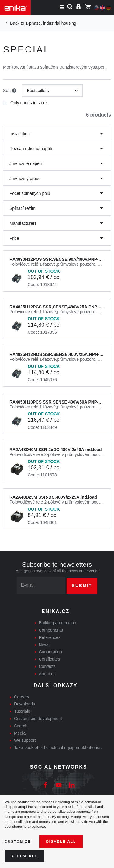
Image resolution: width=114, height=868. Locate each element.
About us (47, 674)
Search (21, 726)
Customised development (38, 719)
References (50, 637)
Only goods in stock (25, 101)
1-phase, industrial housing (51, 23)
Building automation (58, 623)
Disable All (61, 841)
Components (51, 630)
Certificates (50, 659)
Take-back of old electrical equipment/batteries (58, 748)
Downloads (24, 704)
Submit (82, 586)
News (44, 645)
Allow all (24, 856)
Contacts (47, 666)
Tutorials (22, 711)
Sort (10, 91)
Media (20, 733)
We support (25, 740)
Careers (22, 697)
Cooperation (50, 652)
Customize (18, 841)
